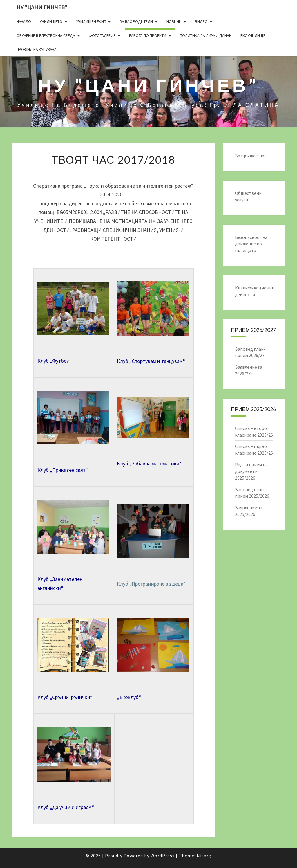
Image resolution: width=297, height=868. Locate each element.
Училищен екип (91, 21)
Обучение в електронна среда (46, 35)
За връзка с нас (251, 156)
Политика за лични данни (206, 35)
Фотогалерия (102, 35)
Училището (51, 21)
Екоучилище (253, 35)
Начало (24, 21)
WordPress (163, 856)
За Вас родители (136, 21)
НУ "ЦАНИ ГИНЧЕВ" (42, 7)
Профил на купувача (37, 49)
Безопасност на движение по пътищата (251, 244)
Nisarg (204, 856)
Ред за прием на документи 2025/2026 (251, 471)
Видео (201, 21)
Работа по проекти (148, 35)
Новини (174, 21)
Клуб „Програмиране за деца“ (151, 584)
